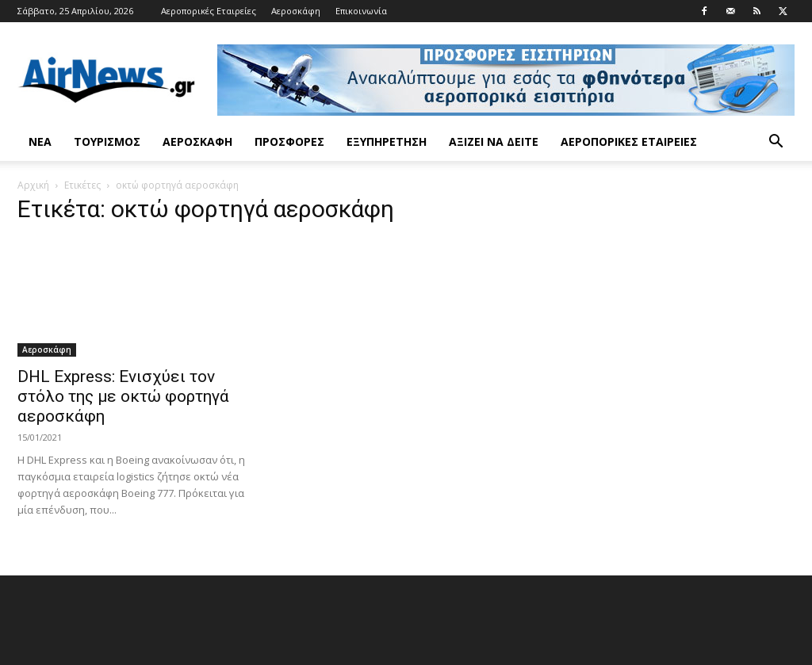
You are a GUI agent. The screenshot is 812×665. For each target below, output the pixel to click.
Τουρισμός (107, 141)
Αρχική (33, 185)
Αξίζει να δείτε (494, 141)
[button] (776, 143)
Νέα (40, 141)
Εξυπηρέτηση (387, 141)
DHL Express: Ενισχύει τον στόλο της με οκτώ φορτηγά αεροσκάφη (123, 396)
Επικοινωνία (361, 11)
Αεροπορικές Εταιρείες (209, 11)
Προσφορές (289, 141)
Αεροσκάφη (296, 11)
